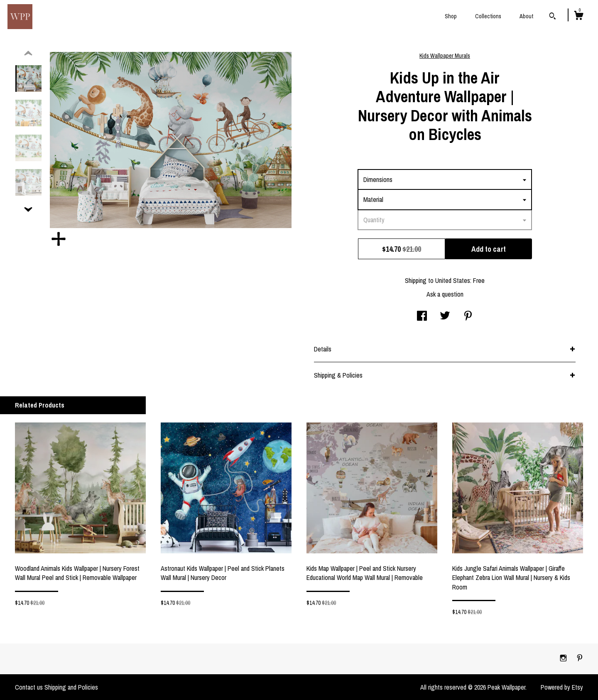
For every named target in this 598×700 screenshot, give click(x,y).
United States (453, 280)
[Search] (553, 17)
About (526, 16)
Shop (451, 16)
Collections (488, 16)
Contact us (29, 687)
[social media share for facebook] (422, 317)
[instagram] (564, 658)
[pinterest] (580, 658)
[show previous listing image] (28, 54)
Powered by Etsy (562, 687)
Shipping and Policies (71, 687)
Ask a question (445, 294)
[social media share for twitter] (445, 317)
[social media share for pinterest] (468, 317)
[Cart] (578, 17)
